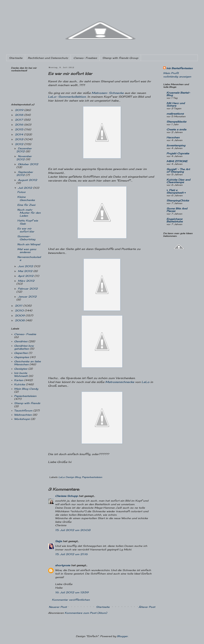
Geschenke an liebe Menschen (27, 363)
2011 (19, 306)
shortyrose (63, 565)
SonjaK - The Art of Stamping (178, 170)
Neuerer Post (58, 607)
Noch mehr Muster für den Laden (29, 213)
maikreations (175, 114)
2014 (19, 134)
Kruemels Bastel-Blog (178, 94)
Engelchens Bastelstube (175, 220)
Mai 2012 (26, 271)
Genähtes (21, 341)
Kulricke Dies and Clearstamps (178, 181)
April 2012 (26, 276)
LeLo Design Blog (70, 477)
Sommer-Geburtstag (26, 238)
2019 (20, 110)
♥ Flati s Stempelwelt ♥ (176, 191)
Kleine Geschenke (26, 198)
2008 (20, 320)
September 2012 (25, 173)
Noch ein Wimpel (29, 244)
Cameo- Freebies (85, 58)
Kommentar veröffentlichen (71, 600)
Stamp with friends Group (120, 58)
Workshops (22, 419)
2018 (20, 115)
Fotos (21, 192)
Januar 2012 (27, 297)
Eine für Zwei (26, 205)
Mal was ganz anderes (27, 251)
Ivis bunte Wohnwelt (21, 374)
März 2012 (26, 281)
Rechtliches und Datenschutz (48, 58)
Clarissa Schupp (66, 496)
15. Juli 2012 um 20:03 (73, 530)
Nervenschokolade (29, 258)
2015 (20, 129)
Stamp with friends (27, 403)
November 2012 (24, 158)
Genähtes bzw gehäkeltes (24, 347)
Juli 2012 (25, 188)
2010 (20, 310)
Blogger (122, 636)
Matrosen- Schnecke (108, 93)
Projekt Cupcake (178, 153)
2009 (20, 316)
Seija (58, 541)
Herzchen (173, 137)
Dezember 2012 (24, 150)
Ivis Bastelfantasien (180, 68)
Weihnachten (23, 415)
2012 (20, 144)
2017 (19, 120)
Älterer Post (147, 607)
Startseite (16, 58)
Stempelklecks (176, 122)
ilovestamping (176, 145)
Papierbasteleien (92, 477)
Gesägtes (21, 369)
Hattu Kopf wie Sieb (28, 222)
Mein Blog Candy (26, 389)
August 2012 (27, 180)
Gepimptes (22, 357)
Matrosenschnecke (120, 382)
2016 (20, 125)
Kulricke (20, 384)
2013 (20, 139)
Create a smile (176, 129)
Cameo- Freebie (25, 334)
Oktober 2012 (28, 164)
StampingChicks (178, 200)
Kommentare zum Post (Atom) (86, 613)
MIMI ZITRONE (177, 161)
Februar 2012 (28, 289)
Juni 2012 (26, 266)
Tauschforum (23, 411)
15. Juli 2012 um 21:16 (71, 554)
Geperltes (21, 353)
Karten (19, 380)
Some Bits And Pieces (177, 210)
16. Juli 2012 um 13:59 (72, 592)
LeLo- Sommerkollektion (67, 97)
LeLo (145, 382)
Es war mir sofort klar (26, 230)
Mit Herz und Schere (176, 104)
